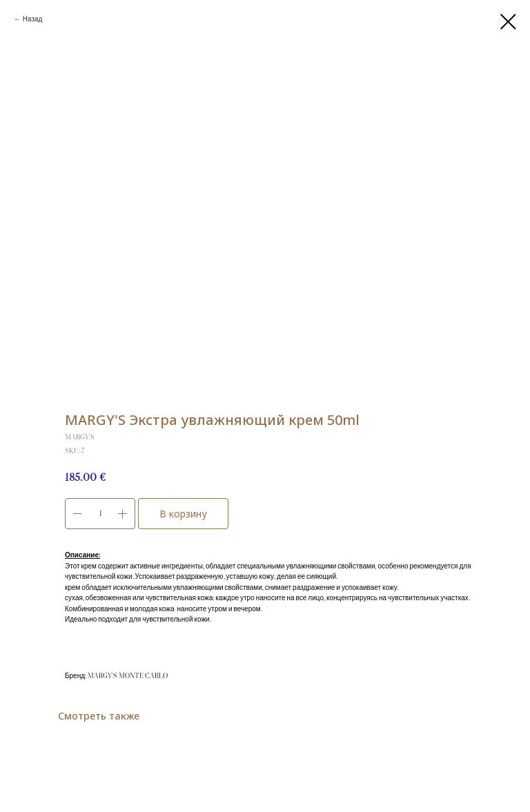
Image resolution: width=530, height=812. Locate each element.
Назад (33, 19)
